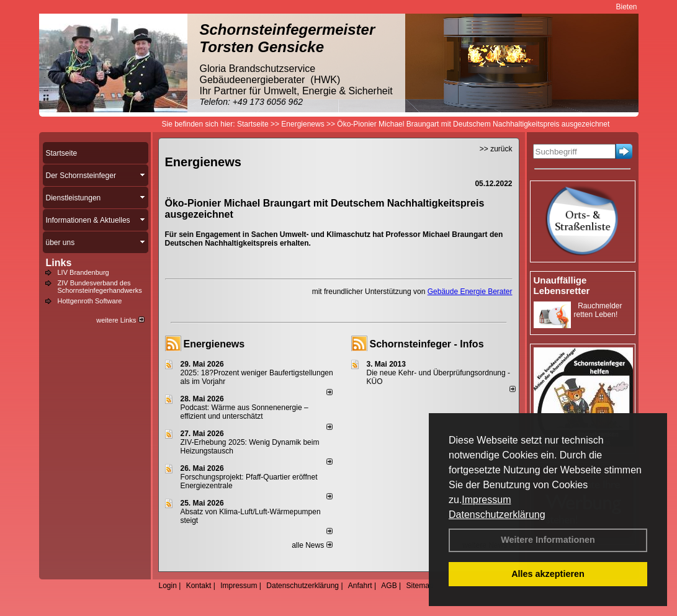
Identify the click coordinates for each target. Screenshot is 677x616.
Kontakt (199, 586)
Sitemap (419, 586)
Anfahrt (360, 586)
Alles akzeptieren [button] (548, 574)
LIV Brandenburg (83, 272)
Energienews (214, 344)
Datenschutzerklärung (497, 515)
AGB (389, 586)
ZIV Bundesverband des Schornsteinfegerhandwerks (100, 287)
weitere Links (120, 320)
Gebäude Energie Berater (470, 292)
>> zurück (496, 149)
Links (59, 263)
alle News (312, 545)
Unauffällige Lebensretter (562, 285)
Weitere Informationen (548, 540)
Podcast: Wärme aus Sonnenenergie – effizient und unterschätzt (244, 412)
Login (168, 586)
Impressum (486, 500)
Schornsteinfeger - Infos (427, 344)
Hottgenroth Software (90, 301)
